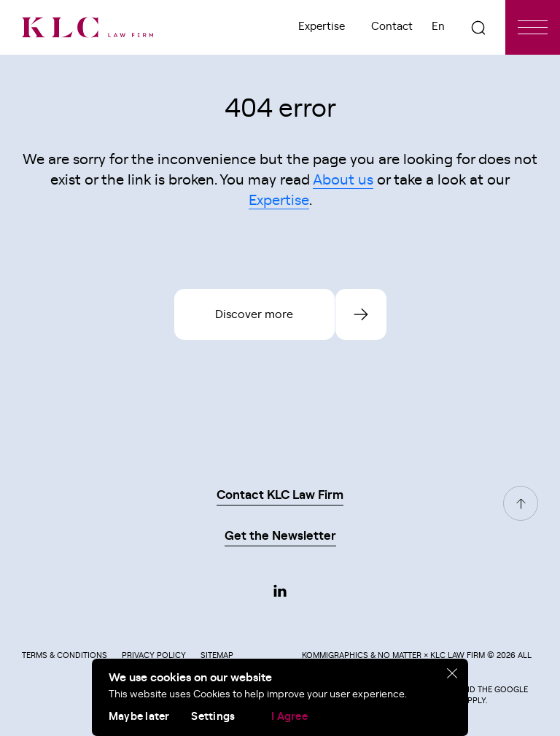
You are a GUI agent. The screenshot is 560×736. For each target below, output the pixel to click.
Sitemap (217, 655)
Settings (213, 717)
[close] (452, 674)
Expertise (322, 27)
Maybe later (139, 717)
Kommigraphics (335, 655)
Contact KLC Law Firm (280, 495)
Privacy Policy (154, 655)
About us (343, 180)
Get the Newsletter (280, 536)
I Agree (289, 717)
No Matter (400, 655)
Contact (392, 27)
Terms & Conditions (65, 655)
